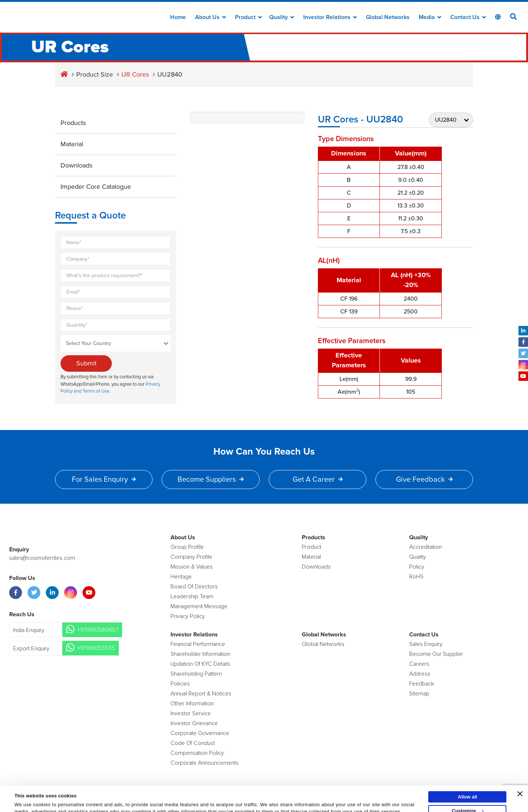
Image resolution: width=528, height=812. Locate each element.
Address (420, 674)
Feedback (422, 684)
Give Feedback (424, 480)
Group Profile (187, 547)
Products (73, 123)
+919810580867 (98, 630)
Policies (180, 684)
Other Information (192, 703)
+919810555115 (96, 648)
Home (178, 17)
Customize (468, 787)
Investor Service (191, 713)
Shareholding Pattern (196, 674)
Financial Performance (198, 644)
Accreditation (426, 547)
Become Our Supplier (436, 654)
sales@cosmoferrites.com (42, 558)
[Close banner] (520, 770)
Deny (467, 801)
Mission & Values (192, 567)
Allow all (468, 773)
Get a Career (318, 480)
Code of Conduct (193, 743)
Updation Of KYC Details (200, 664)
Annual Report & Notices (201, 694)
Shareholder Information (200, 654)
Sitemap (419, 694)
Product (248, 17)
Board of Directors (194, 587)
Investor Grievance (194, 723)
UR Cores (135, 74)
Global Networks (388, 17)
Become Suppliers (210, 480)
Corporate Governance (200, 733)
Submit (86, 363)
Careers (419, 664)
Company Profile (191, 557)
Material (72, 144)
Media (430, 17)
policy (417, 567)
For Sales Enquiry (104, 480)
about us (210, 17)
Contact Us (468, 17)
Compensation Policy (197, 753)
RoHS (416, 577)
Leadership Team (192, 596)
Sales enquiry (426, 644)
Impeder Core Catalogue (96, 187)
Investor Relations (330, 17)
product (311, 547)
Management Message (199, 606)
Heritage (181, 577)
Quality (282, 17)
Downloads (76, 165)
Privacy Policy (188, 616)
